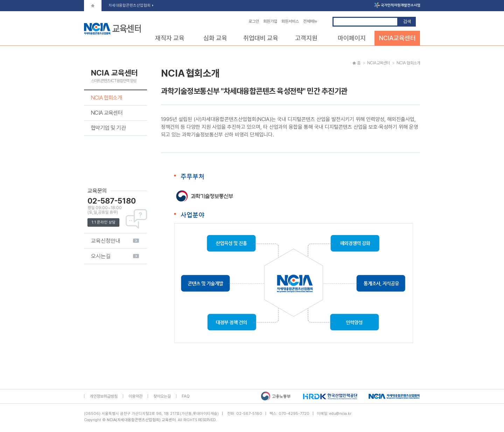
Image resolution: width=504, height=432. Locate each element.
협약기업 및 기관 (108, 128)
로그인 (254, 21)
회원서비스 (290, 21)
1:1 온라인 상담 (103, 222)
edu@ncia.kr (340, 414)
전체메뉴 (310, 21)
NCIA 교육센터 (107, 113)
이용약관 (135, 396)
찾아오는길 (162, 396)
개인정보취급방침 (104, 396)
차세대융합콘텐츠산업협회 (131, 5)
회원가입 (270, 21)
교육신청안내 (106, 241)
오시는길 (101, 256)
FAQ (186, 396)
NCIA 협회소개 (106, 98)
